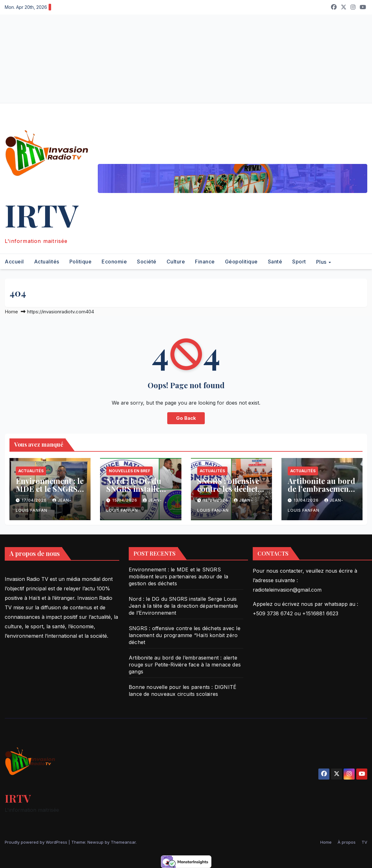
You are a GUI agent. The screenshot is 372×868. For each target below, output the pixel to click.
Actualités (47, 262)
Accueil (14, 262)
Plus (322, 262)
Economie (114, 262)
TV (364, 842)
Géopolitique (241, 262)
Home (11, 312)
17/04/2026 (35, 500)
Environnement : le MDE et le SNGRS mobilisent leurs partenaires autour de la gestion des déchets (178, 576)
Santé (275, 262)
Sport (299, 262)
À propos (347, 842)
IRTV (41, 215)
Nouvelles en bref (130, 471)
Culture (176, 262)
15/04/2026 (125, 500)
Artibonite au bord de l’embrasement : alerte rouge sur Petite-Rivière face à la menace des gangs (185, 665)
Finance (205, 262)
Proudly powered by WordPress (37, 842)
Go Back (186, 418)
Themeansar (123, 842)
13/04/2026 (216, 500)
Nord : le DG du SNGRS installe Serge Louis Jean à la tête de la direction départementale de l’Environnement (183, 606)
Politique (81, 262)
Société (147, 262)
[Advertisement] (186, 59)
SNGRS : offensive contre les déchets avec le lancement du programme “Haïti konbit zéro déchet (185, 635)
